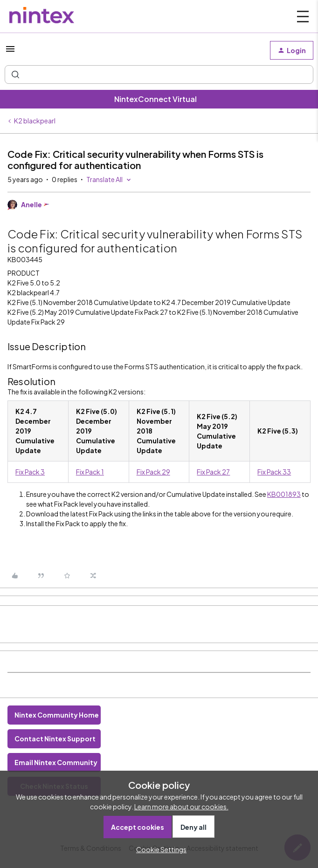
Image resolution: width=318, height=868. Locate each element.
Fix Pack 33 (274, 472)
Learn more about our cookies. (181, 807)
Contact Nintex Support (55, 739)
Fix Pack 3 (30, 472)
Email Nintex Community (56, 762)
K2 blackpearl (35, 121)
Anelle (31, 204)
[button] (10, 52)
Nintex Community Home (57, 715)
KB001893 (284, 494)
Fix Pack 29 (153, 472)
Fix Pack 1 (90, 472)
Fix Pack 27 (213, 472)
